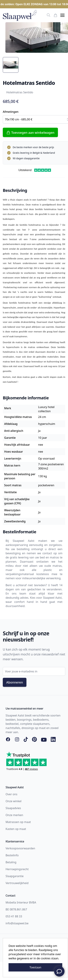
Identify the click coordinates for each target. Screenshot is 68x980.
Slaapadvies (13, 808)
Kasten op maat (16, 829)
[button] (62, 15)
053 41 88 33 (14, 916)
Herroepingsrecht (17, 869)
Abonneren (15, 682)
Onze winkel (13, 801)
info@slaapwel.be (17, 923)
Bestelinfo (12, 855)
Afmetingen (11, 112)
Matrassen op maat (18, 822)
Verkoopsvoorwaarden (20, 848)
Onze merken (14, 815)
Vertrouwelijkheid (17, 883)
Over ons (11, 794)
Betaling (11, 862)
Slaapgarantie (15, 876)
